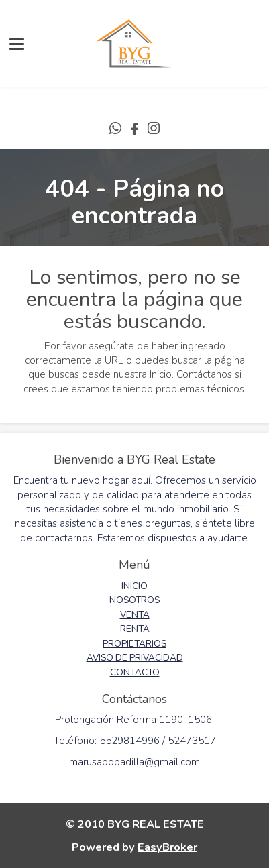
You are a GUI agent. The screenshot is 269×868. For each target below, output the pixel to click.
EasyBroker (167, 847)
